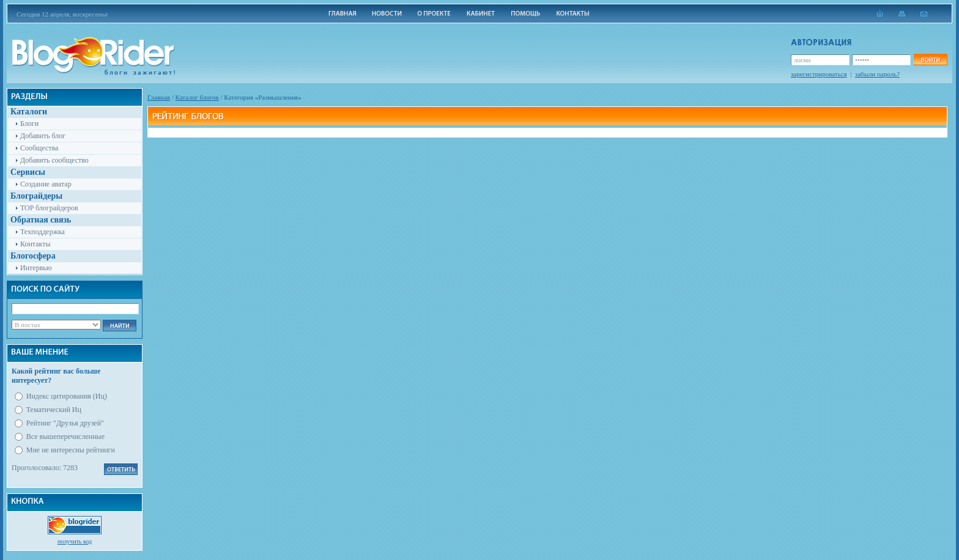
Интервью (36, 268)
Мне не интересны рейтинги (71, 450)
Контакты (35, 244)
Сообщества (39, 148)
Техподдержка (43, 232)
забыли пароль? (877, 74)
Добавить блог (43, 136)
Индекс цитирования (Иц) (67, 396)
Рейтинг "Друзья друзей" (65, 423)
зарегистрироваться (819, 74)
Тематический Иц (54, 410)
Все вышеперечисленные (65, 437)
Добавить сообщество (54, 160)
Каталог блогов (197, 97)
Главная (159, 97)
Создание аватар (46, 184)
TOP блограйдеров (49, 208)
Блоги (29, 123)
